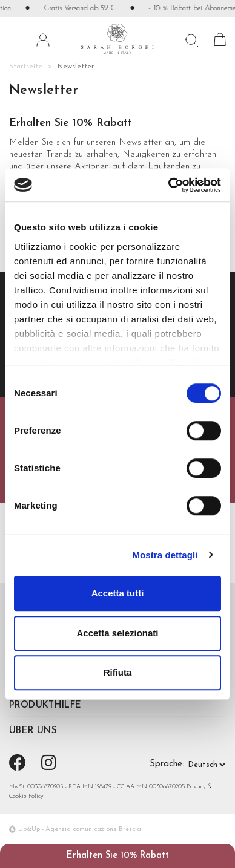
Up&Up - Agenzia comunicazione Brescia (80, 830)
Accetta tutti (118, 593)
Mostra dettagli (165, 555)
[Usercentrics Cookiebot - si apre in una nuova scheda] (169, 185)
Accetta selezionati (117, 633)
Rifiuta (118, 672)
